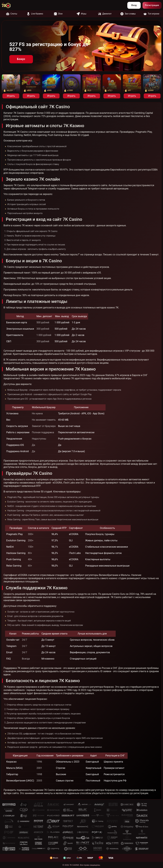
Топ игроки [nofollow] (151, 14)
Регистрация (152, 5)
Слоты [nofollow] (12, 14)
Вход (134, 5)
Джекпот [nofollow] (105, 14)
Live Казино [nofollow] (35, 14)
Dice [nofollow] (58, 14)
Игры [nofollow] (81, 14)
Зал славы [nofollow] (128, 14)
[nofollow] (9, 5)
